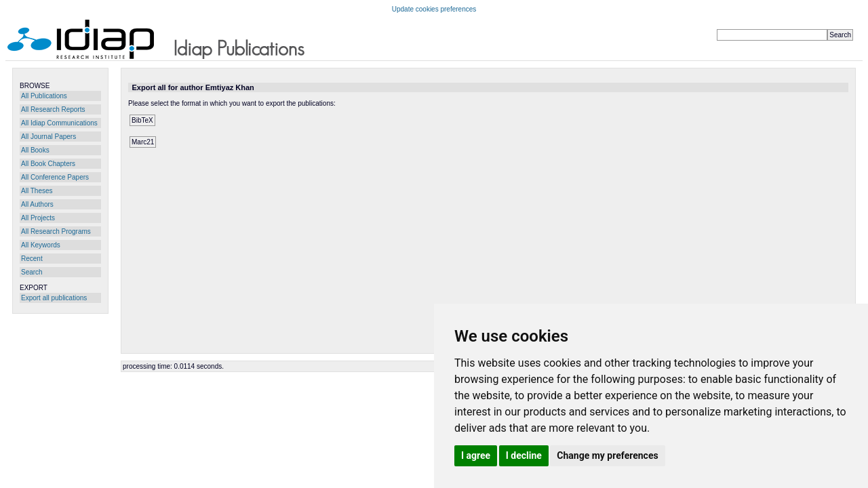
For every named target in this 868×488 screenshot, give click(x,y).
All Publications (44, 96)
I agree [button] (476, 455)
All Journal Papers (48, 137)
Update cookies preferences (434, 9)
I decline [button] (524, 455)
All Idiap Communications (59, 123)
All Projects (38, 218)
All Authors (37, 204)
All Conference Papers (55, 177)
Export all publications (54, 298)
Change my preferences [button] (607, 455)
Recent (32, 259)
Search (32, 272)
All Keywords (41, 245)
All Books (35, 150)
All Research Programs (56, 231)
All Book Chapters (48, 164)
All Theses (37, 191)
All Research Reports (53, 109)
